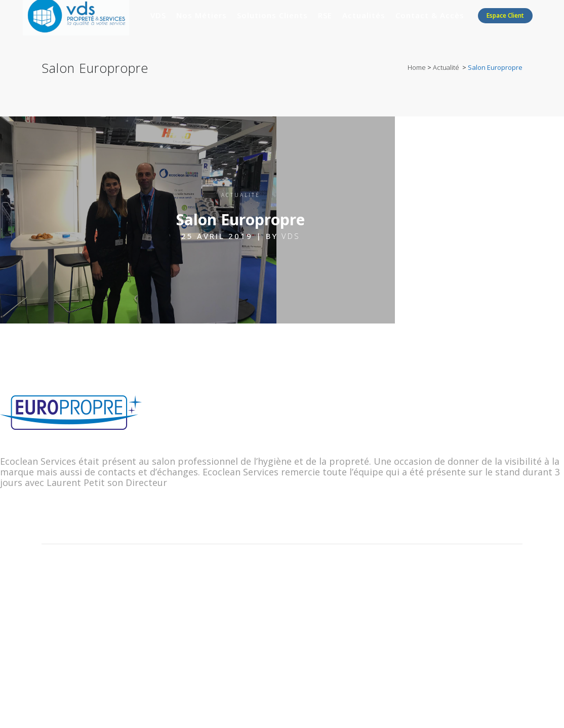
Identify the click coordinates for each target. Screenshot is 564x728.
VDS (291, 236)
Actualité (446, 67)
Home (417, 67)
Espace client (505, 15)
